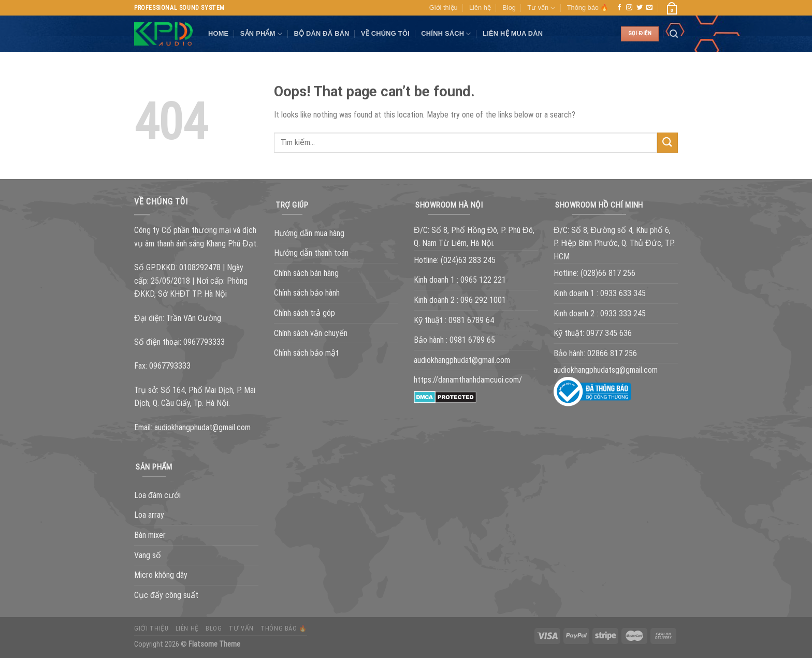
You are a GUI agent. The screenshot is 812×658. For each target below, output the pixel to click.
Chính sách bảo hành (307, 293)
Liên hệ (480, 8)
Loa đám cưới (157, 495)
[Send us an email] (649, 8)
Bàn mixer (150, 535)
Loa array (149, 515)
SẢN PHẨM (261, 34)
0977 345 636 (609, 333)
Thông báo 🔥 (588, 8)
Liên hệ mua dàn (513, 33)
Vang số (148, 555)
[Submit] (668, 143)
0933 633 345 (623, 293)
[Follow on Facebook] (619, 8)
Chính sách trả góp (304, 313)
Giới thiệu (444, 8)
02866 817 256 (612, 353)
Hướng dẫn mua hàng (309, 233)
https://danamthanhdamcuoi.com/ (468, 380)
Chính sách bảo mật (306, 353)
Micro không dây (161, 575)
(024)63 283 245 (468, 260)
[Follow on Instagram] (629, 8)
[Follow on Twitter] (640, 8)
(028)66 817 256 (608, 273)
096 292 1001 (483, 300)
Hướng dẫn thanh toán (311, 253)
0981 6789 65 (472, 340)
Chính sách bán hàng (306, 273)
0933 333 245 (623, 313)
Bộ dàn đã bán (321, 33)
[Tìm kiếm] (674, 34)
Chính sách (446, 34)
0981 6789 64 (471, 320)
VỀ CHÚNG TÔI (385, 33)
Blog (509, 8)
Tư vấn (541, 8)
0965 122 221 (483, 280)
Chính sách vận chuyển (311, 333)
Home (218, 33)
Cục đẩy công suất (166, 595)
